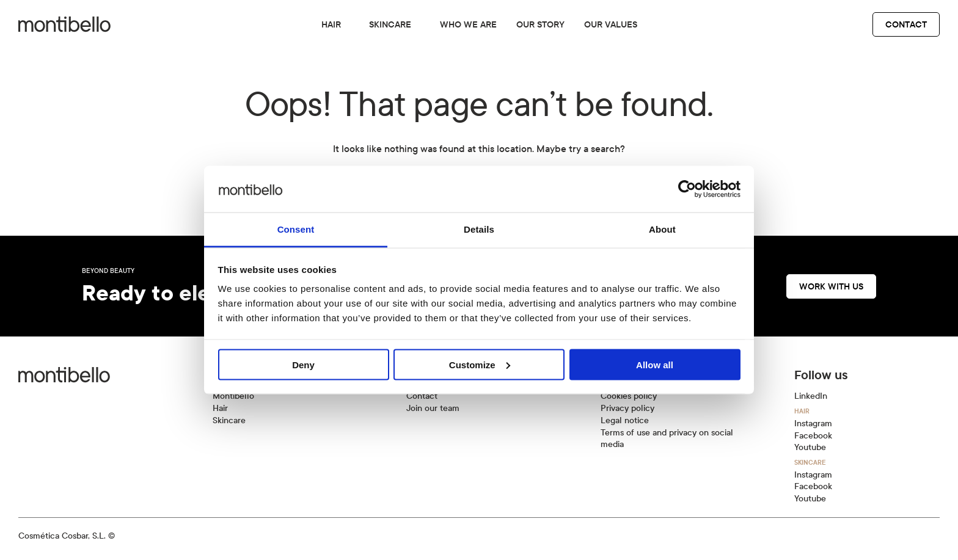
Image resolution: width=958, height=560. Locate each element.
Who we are (468, 24)
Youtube (810, 447)
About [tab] (662, 229)
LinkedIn (811, 396)
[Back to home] (64, 24)
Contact (906, 24)
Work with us (831, 286)
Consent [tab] (296, 229)
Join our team (433, 408)
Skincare (390, 24)
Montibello (233, 396)
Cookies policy (629, 396)
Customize (480, 364)
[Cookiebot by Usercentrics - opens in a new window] (687, 189)
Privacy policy (627, 408)
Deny (303, 364)
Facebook (813, 436)
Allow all (655, 364)
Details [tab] (479, 229)
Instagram (813, 424)
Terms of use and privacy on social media (667, 439)
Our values (611, 24)
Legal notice (625, 420)
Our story (540, 24)
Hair (331, 24)
